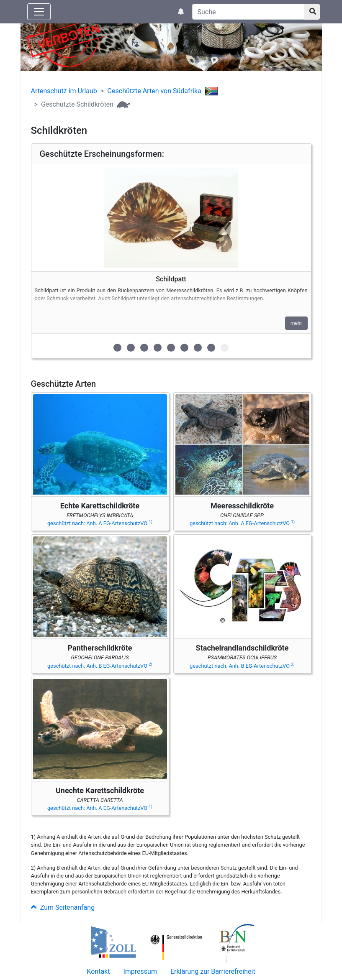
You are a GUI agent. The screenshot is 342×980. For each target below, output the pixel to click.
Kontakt (98, 971)
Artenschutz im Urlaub (64, 91)
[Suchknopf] (312, 12)
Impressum (140, 971)
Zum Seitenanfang (63, 907)
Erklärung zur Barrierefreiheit (213, 971)
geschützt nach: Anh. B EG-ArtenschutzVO (100, 666)
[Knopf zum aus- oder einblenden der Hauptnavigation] (39, 12)
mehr (296, 323)
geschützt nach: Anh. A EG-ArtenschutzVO (100, 523)
